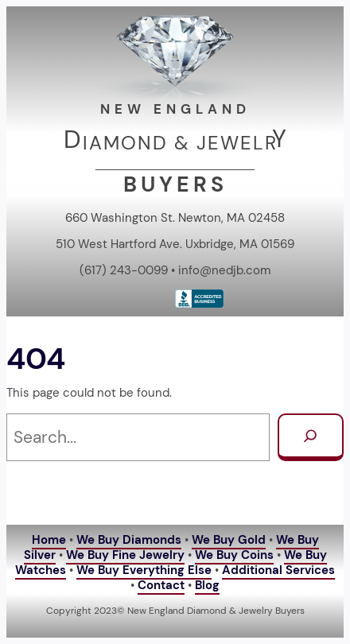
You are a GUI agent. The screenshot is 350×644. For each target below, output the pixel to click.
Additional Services (278, 570)
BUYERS (175, 184)
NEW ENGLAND (175, 109)
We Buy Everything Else (144, 570)
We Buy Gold (229, 540)
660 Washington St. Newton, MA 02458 (175, 218)
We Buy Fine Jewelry (125, 555)
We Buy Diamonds (129, 540)
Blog (207, 585)
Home (49, 540)
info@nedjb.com (224, 270)
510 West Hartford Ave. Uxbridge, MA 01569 (175, 244)
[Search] (311, 438)
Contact (161, 585)
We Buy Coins (234, 555)
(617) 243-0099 (124, 270)
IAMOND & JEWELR (180, 143)
